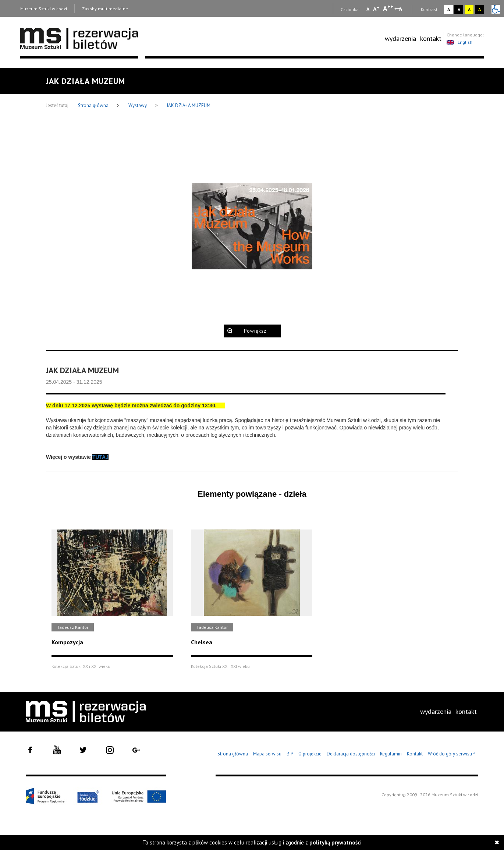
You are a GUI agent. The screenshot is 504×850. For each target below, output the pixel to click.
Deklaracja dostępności (351, 754)
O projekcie (310, 754)
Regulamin (391, 754)
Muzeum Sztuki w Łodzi (44, 9)
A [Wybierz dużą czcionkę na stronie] (388, 8)
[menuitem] (400, 39)
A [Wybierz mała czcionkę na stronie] (368, 9)
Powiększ (255, 331)
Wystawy (138, 105)
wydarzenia (400, 38)
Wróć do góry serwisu (452, 754)
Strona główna (94, 105)
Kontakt (415, 754)
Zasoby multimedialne (105, 9)
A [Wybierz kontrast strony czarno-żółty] (480, 9)
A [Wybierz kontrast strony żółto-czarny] (469, 9)
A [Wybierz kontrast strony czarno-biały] (459, 9)
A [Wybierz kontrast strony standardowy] (449, 9)
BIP (290, 754)
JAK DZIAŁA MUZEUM (189, 105)
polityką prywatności (336, 842)
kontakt (431, 38)
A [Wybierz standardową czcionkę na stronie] (376, 9)
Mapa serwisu (267, 754)
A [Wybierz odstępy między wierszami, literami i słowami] (401, 9)
